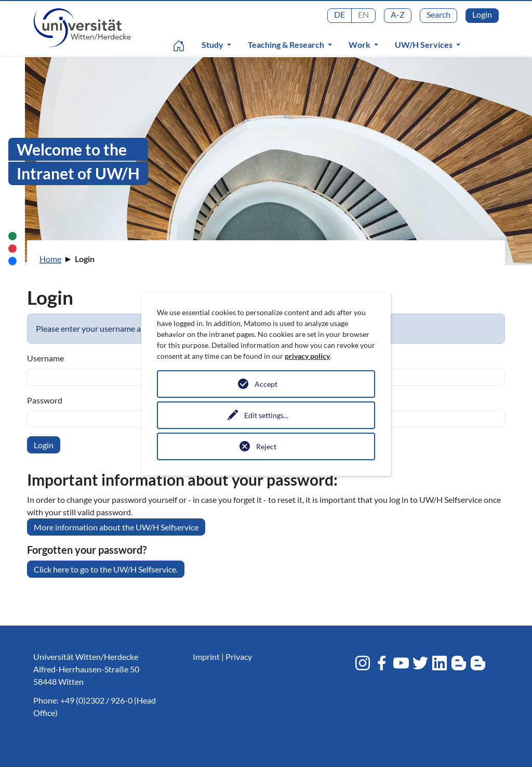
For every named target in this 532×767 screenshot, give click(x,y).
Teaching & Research (287, 44)
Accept (266, 384)
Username (45, 358)
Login (482, 14)
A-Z (398, 14)
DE (340, 14)
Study (213, 44)
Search (438, 14)
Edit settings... (266, 415)
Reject (266, 446)
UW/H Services (424, 44)
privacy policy (307, 356)
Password (45, 400)
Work (360, 44)
